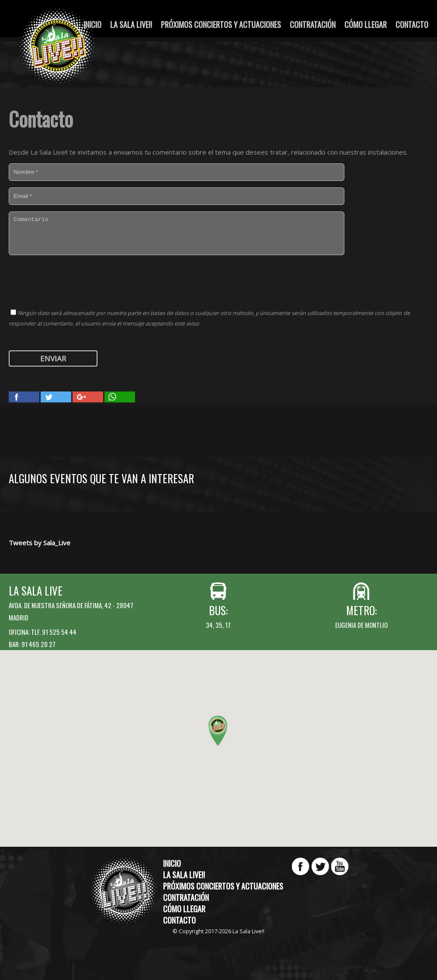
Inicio (172, 863)
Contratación (313, 24)
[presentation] (75, 281)
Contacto (412, 24)
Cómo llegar (366, 24)
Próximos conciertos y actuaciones (221, 24)
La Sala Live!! (131, 24)
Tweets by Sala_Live (40, 543)
